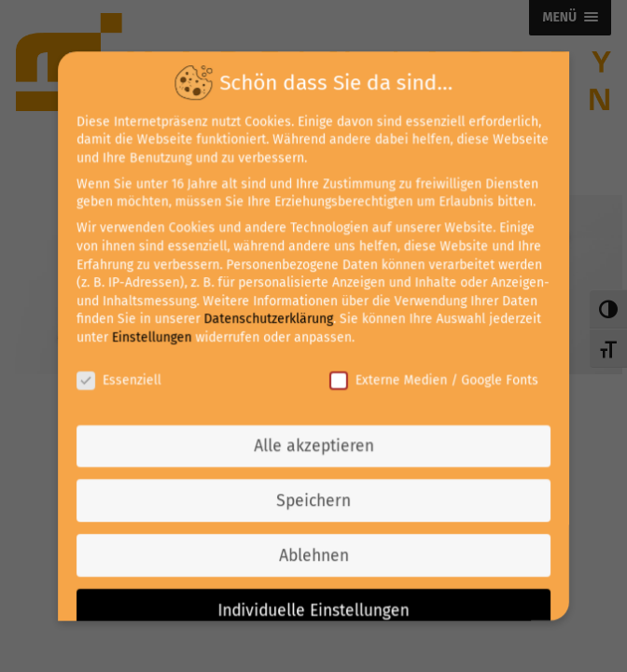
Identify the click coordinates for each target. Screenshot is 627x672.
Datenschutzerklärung (269, 320)
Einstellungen (154, 337)
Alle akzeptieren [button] (314, 445)
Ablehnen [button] (313, 553)
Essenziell (121, 379)
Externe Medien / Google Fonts (432, 379)
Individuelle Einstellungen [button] (313, 607)
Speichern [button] (314, 499)
